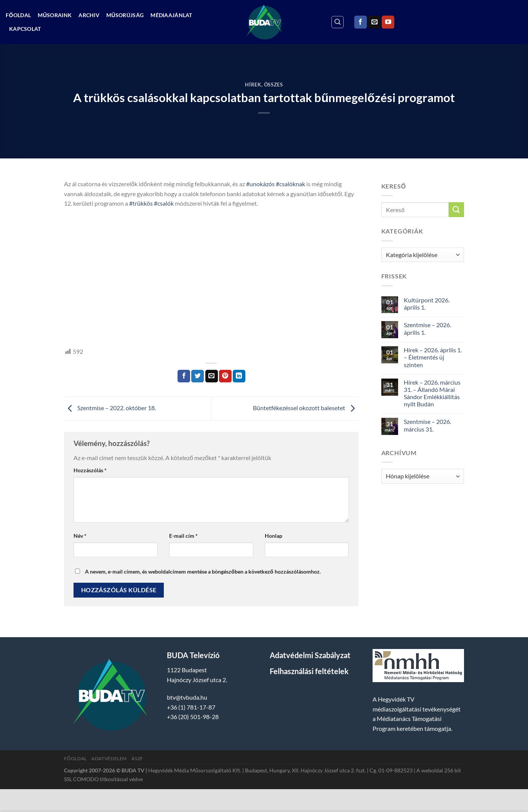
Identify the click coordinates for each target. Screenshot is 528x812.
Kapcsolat (25, 29)
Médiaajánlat (171, 15)
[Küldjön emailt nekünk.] (374, 22)
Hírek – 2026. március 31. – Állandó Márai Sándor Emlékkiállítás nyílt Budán (432, 393)
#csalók (164, 203)
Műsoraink (55, 15)
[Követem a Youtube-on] (388, 22)
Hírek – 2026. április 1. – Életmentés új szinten (433, 357)
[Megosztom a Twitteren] (198, 376)
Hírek (253, 85)
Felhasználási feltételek (309, 671)
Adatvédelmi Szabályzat (310, 655)
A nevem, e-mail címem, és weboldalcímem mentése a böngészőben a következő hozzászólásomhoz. (203, 571)
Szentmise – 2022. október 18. (110, 408)
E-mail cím (183, 536)
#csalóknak (290, 184)
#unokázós (260, 184)
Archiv (89, 15)
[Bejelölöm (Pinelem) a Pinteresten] (225, 376)
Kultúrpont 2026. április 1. (427, 304)
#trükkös (141, 203)
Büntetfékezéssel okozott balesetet (306, 408)
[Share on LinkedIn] (239, 376)
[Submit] (456, 210)
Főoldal (18, 15)
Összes (274, 85)
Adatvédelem (109, 758)
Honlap (274, 536)
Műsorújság (125, 15)
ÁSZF (137, 758)
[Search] (338, 22)
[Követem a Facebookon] (361, 22)
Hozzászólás (90, 470)
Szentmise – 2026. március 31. (427, 425)
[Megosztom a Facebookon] (184, 376)
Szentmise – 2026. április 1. (427, 328)
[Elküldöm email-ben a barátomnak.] (212, 376)
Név (80, 536)
